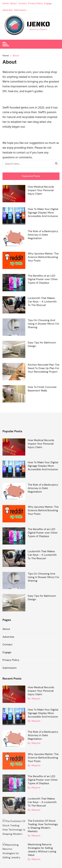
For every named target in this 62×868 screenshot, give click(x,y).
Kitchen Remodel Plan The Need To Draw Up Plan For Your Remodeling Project (44, 368)
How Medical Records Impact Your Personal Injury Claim (41, 190)
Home (6, 3)
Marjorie (36, 699)
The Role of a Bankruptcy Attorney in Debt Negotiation (43, 235)
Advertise (8, 10)
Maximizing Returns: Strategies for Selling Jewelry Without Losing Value (42, 850)
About (13, 3)
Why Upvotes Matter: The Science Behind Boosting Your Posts (43, 257)
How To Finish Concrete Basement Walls (42, 389)
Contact (22, 3)
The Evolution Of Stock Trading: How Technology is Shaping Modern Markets (43, 826)
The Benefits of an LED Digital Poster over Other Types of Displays (43, 279)
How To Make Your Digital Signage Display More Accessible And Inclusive (43, 213)
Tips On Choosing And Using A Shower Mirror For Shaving (44, 324)
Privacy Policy (35, 3)
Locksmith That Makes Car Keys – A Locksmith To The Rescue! (42, 302)
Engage (48, 3)
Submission (20, 10)
